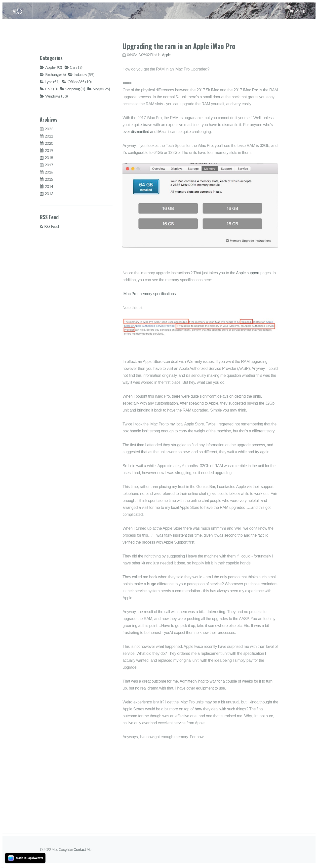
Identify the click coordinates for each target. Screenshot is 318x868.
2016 (49, 172)
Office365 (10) (80, 82)
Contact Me (82, 850)
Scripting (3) (75, 89)
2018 (49, 157)
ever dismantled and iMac (144, 132)
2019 (49, 150)
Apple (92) (54, 67)
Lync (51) (52, 82)
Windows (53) (57, 96)
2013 (49, 193)
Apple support (248, 273)
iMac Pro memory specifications (149, 294)
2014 (49, 186)
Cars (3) (76, 67)
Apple (166, 55)
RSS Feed (52, 226)
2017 (49, 165)
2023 (49, 129)
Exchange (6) (56, 74)
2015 (49, 179)
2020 (49, 143)
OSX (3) (51, 89)
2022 (49, 136)
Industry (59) (84, 74)
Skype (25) (101, 89)
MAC (17, 11)
